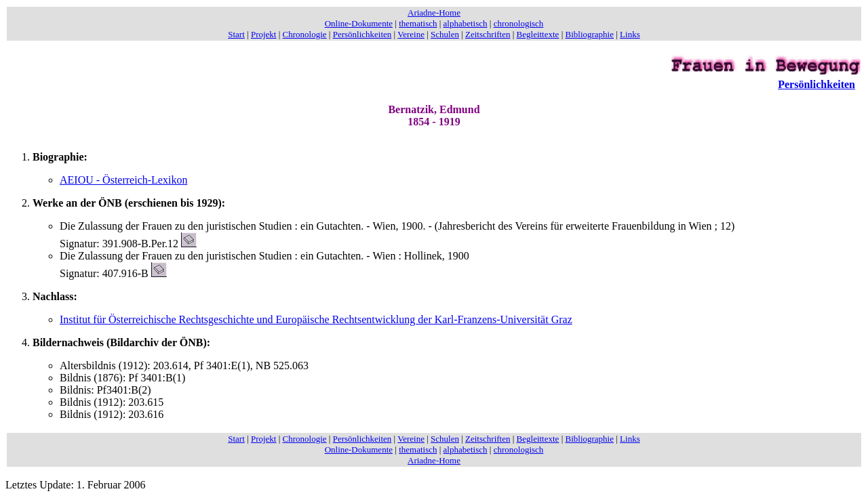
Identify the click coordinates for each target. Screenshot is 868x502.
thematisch (418, 23)
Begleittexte (538, 34)
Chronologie (305, 34)
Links (630, 34)
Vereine (411, 34)
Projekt (264, 34)
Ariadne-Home (434, 13)
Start (236, 34)
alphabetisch (466, 23)
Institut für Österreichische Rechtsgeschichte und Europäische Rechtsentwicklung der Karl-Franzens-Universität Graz (316, 319)
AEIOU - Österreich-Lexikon (123, 180)
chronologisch (519, 23)
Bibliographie (590, 34)
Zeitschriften (488, 34)
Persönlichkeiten (362, 34)
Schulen (445, 34)
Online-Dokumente (359, 23)
